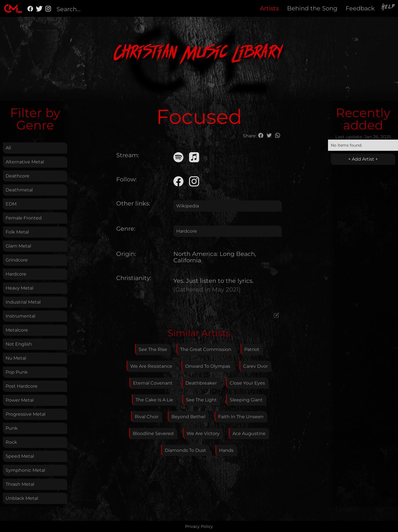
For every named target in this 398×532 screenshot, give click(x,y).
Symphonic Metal (25, 470)
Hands (226, 450)
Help (388, 8)
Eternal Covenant (153, 383)
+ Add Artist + (363, 159)
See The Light (201, 400)
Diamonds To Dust (185, 450)
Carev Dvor (255, 366)
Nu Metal (16, 358)
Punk (12, 428)
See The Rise (153, 349)
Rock (11, 442)
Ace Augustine (249, 433)
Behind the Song (312, 8)
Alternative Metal (25, 162)
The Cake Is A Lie (154, 400)
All (8, 148)
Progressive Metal (25, 414)
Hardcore (16, 274)
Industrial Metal (23, 302)
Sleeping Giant (246, 400)
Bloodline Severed (153, 433)
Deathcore (18, 176)
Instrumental (20, 316)
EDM (11, 204)
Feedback (360, 8)
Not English (19, 344)
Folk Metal (17, 232)
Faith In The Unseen (241, 417)
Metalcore (17, 330)
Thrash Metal (20, 484)
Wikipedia (188, 206)
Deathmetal (19, 190)
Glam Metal (18, 246)
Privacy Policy (199, 526)
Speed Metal (20, 456)
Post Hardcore (22, 386)
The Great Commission (206, 349)
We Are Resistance (151, 366)
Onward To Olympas (208, 366)
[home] (13, 8)
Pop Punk (17, 372)
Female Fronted (24, 218)
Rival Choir (147, 417)
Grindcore (17, 260)
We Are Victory (203, 433)
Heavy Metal (19, 288)
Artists (269, 8)
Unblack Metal (22, 498)
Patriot (252, 349)
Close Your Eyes (247, 383)
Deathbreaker (201, 383)
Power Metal (20, 400)
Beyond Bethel (188, 417)
